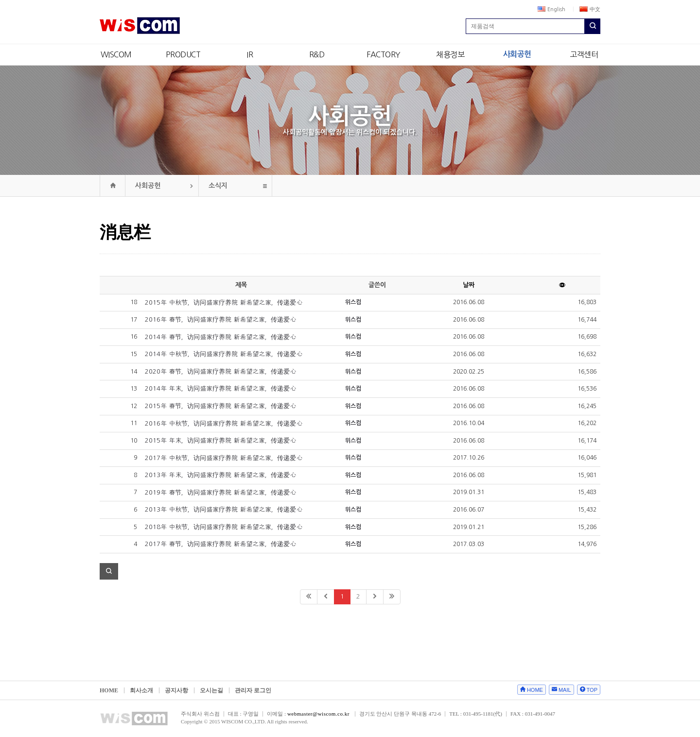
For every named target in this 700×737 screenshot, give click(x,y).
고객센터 (584, 54)
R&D (317, 54)
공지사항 (176, 690)
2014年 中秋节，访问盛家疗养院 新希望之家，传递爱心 (224, 354)
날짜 (469, 285)
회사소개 (141, 690)
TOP (592, 690)
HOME (109, 690)
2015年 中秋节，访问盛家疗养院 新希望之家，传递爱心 (224, 302)
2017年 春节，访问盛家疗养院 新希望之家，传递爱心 (220, 544)
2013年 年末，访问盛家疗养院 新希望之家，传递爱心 (220, 475)
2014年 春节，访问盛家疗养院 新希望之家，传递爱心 (220, 337)
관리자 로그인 (253, 690)
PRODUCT (183, 54)
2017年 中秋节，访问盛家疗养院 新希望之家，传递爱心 (224, 458)
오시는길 (211, 690)
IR (250, 54)
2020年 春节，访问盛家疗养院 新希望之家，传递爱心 (220, 371)
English (551, 9)
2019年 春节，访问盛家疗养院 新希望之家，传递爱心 (220, 492)
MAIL (565, 690)
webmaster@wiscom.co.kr (318, 714)
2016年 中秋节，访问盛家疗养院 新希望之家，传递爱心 (224, 423)
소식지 (218, 186)
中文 (590, 9)
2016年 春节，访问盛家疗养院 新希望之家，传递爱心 (220, 319)
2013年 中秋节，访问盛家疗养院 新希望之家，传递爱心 (224, 509)
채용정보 (450, 54)
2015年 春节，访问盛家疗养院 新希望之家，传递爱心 (220, 406)
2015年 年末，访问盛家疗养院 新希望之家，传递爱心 (220, 440)
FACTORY (384, 54)
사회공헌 (517, 54)
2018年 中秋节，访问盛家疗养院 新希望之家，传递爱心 (224, 527)
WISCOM (116, 54)
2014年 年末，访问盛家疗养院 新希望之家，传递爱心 (220, 388)
